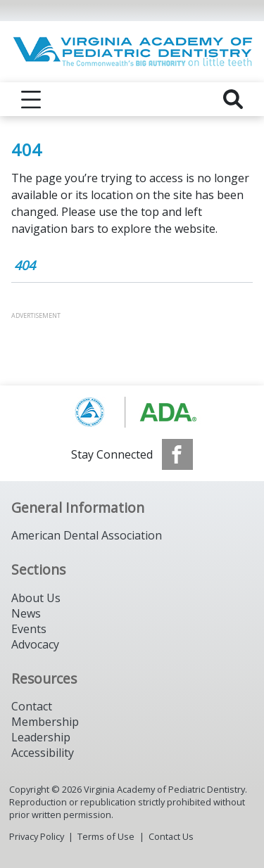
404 (25, 265)
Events (29, 629)
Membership (45, 722)
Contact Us (171, 836)
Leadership (41, 737)
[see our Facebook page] (177, 454)
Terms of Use (106, 836)
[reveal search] (233, 99)
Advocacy (35, 644)
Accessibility (43, 753)
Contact (32, 706)
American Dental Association (87, 535)
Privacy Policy (37, 836)
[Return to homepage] (132, 52)
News (26, 613)
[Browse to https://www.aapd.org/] (132, 412)
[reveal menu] (31, 99)
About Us (36, 598)
